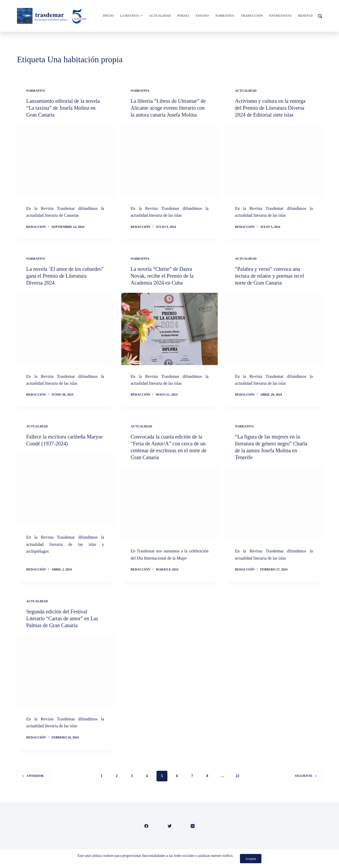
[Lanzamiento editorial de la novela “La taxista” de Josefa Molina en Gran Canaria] (65, 161)
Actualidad (160, 16)
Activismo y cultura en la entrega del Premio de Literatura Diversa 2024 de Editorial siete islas (270, 108)
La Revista (131, 16)
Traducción (252, 16)
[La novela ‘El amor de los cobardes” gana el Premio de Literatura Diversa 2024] (65, 329)
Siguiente (306, 776)
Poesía (183, 16)
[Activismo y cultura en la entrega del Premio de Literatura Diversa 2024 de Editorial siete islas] (274, 161)
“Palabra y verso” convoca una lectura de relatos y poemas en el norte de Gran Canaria (269, 276)
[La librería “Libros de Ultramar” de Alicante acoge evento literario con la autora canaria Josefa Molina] (169, 161)
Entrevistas (280, 16)
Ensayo (202, 16)
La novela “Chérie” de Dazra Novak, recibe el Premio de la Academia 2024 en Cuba (162, 276)
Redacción (36, 227)
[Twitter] (169, 826)
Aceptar (251, 859)
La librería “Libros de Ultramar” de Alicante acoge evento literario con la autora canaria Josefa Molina (168, 108)
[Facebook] (146, 826)
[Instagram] (193, 826)
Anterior (33, 776)
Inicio (108, 16)
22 (238, 776)
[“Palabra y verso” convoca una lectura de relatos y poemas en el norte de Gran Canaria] (274, 329)
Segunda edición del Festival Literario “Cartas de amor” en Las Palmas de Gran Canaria (62, 618)
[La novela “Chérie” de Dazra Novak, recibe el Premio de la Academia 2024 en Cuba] (169, 329)
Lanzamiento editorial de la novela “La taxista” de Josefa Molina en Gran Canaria (63, 108)
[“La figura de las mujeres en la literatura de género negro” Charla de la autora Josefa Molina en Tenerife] (274, 504)
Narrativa (225, 16)
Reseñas (305, 16)
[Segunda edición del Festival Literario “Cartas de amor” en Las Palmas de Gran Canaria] (65, 672)
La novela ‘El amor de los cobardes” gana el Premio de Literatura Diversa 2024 (65, 276)
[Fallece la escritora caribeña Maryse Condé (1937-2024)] (65, 490)
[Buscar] (320, 16)
